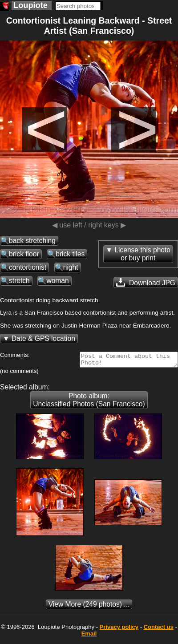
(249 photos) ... (89, 607)
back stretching (32, 241)
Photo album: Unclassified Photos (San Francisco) (89, 403)
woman (57, 281)
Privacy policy (119, 630)
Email (89, 636)
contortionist (28, 267)
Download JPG (146, 282)
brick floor (24, 254)
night (71, 267)
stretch (19, 281)
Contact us (159, 630)
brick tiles (70, 254)
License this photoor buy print (142, 254)
